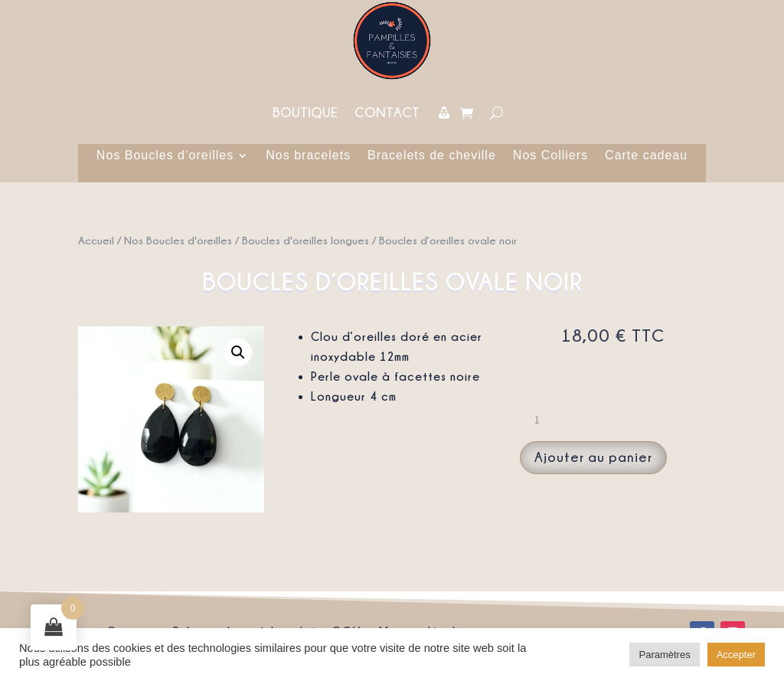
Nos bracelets (308, 156)
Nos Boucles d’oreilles (165, 156)
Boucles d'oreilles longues (305, 240)
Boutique (305, 112)
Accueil (96, 240)
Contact (387, 112)
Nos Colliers (550, 156)
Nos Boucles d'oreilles (178, 240)
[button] (238, 352)
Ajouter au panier (593, 457)
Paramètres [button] (664, 655)
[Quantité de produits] (543, 420)
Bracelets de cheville (432, 156)
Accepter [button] (736, 655)
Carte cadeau (646, 156)
